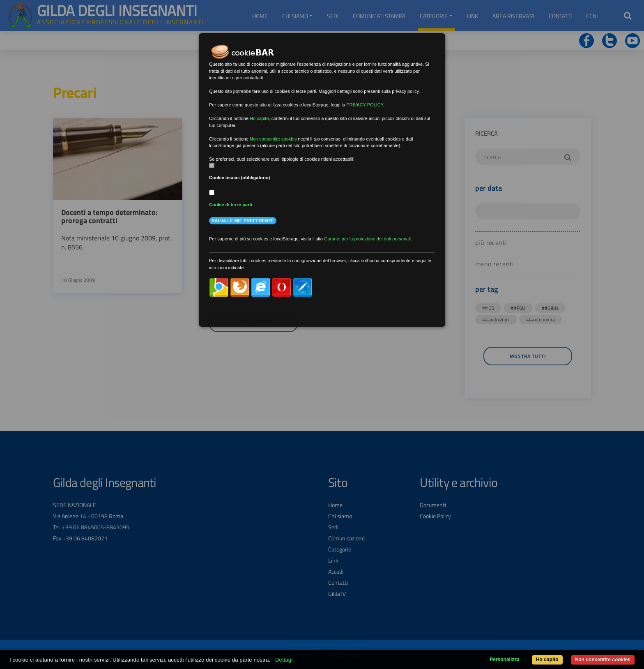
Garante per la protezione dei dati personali (367, 239)
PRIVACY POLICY (365, 105)
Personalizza (505, 660)
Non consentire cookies (603, 660)
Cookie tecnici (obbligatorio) (240, 178)
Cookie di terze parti (231, 205)
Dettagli (284, 660)
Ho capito (547, 660)
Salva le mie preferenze (243, 221)
